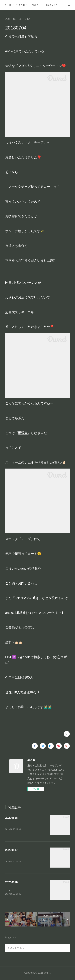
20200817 (11, 850)
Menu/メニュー (54, 5)
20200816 (11, 883)
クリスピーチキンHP (15, 5)
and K (35, 5)
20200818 (11, 818)
